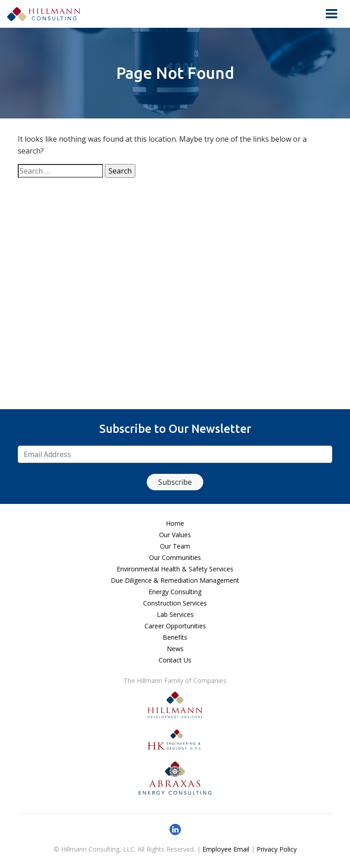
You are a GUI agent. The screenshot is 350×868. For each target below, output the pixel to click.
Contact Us (175, 660)
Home (175, 523)
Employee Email (226, 849)
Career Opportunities (175, 626)
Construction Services (175, 603)
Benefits (175, 637)
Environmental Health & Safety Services (175, 569)
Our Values (175, 535)
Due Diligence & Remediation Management (175, 580)
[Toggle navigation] (332, 14)
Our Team (175, 546)
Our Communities (175, 557)
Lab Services (175, 614)
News (175, 649)
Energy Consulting (175, 592)
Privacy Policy (277, 849)
